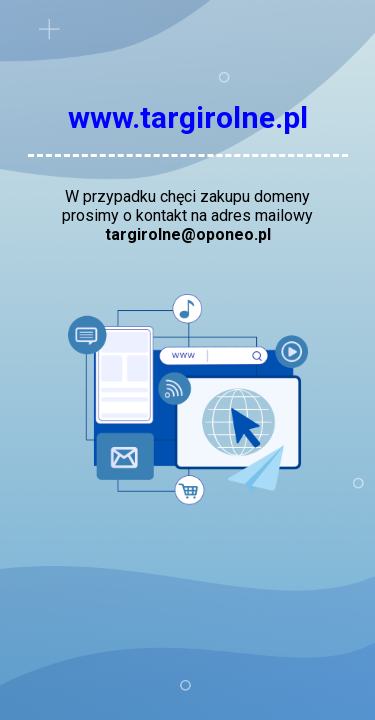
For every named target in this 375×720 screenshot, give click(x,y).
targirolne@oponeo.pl (188, 234)
